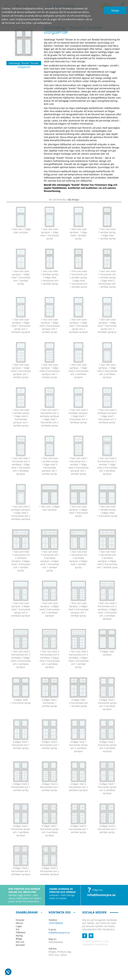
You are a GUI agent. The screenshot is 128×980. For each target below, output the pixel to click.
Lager (19, 926)
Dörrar (19, 923)
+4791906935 (56, 923)
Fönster (20, 920)
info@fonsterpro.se (101, 895)
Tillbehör (21, 932)
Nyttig (19, 936)
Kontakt (20, 945)
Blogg (19, 939)
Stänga (115, 10)
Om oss (20, 942)
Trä (17, 929)
